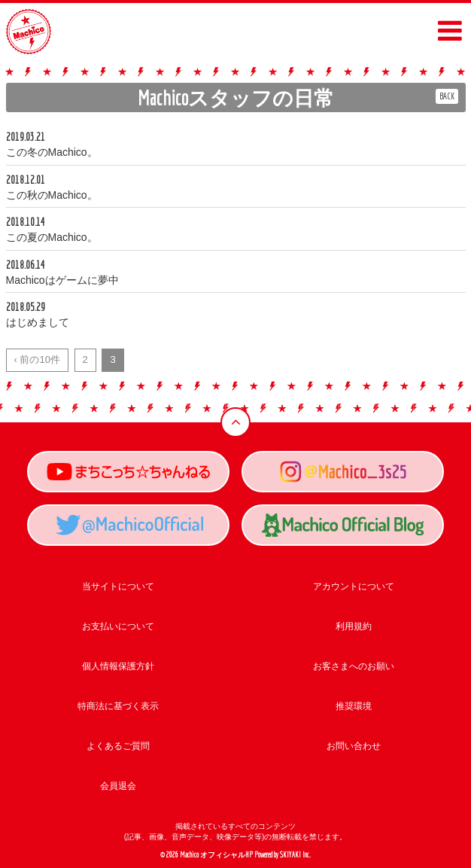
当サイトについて (118, 586)
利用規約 (354, 626)
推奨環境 (354, 706)
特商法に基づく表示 (118, 706)
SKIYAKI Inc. (295, 855)
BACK (447, 96)
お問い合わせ (354, 746)
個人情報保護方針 (118, 666)
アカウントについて (354, 586)
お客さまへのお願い (354, 666)
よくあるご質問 (118, 746)
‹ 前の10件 (37, 359)
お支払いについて (118, 626)
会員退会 (118, 786)
